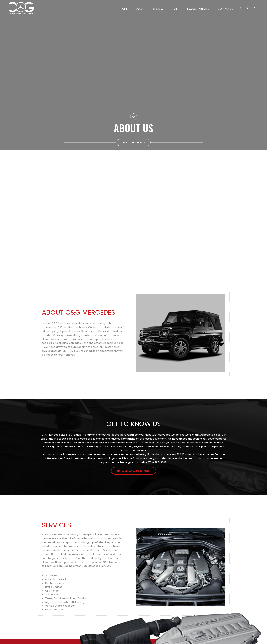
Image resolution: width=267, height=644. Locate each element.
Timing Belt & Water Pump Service (66, 598)
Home (124, 9)
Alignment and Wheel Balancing (65, 602)
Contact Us (225, 9)
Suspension (52, 594)
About (140, 9)
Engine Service (54, 609)
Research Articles (198, 9)
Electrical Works (55, 583)
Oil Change (52, 591)
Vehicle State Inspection (60, 606)
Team (175, 9)
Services (158, 9)
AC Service (52, 576)
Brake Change (54, 587)
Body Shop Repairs (57, 579)
